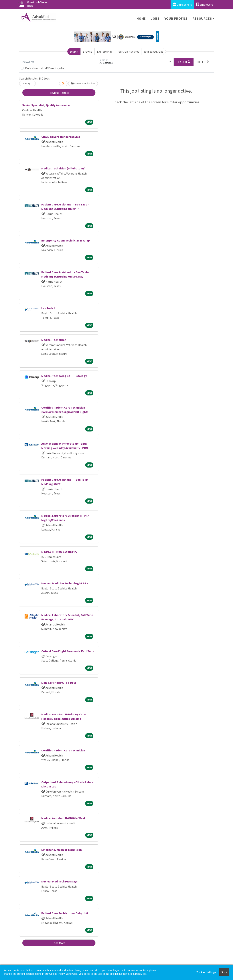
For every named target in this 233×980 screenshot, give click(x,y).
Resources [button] (202, 18)
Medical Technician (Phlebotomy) (63, 168)
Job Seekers (182, 4)
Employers (205, 4)
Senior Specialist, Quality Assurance (46, 105)
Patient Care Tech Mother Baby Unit (65, 913)
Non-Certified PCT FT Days (59, 683)
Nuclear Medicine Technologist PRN (65, 583)
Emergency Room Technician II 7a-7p (66, 240)
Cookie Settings (206, 972)
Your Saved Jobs (154, 52)
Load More (59, 943)
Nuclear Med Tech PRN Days (60, 881)
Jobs (155, 18)
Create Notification (83, 83)
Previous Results (59, 93)
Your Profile (176, 18)
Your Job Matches (128, 52)
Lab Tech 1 (48, 308)
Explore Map (105, 52)
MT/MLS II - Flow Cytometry (59, 552)
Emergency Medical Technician (62, 850)
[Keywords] (59, 62)
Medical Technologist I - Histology (64, 376)
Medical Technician (54, 340)
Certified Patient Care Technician (63, 750)
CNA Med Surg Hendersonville (61, 137)
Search (74, 52)
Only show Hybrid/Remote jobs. (45, 68)
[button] (203, 62)
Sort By (26, 83)
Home (141, 18)
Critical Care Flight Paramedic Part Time (68, 651)
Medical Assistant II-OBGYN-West (63, 818)
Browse (87, 52)
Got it (224, 972)
